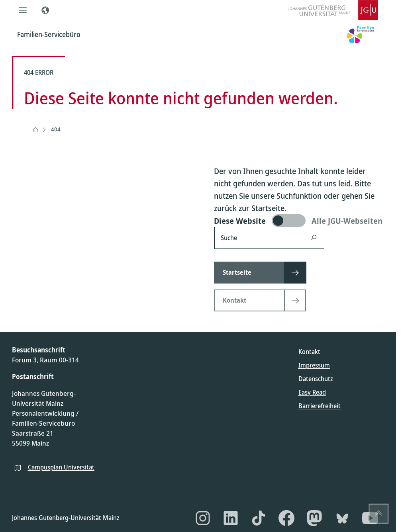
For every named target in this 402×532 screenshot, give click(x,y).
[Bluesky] (342, 518)
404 (56, 129)
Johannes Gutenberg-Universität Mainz (66, 518)
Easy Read (312, 392)
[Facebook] (286, 518)
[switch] (299, 221)
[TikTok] (259, 518)
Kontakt (309, 352)
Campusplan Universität (61, 467)
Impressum (314, 365)
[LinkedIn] (231, 518)
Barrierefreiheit (320, 406)
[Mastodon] (314, 518)
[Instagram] (203, 518)
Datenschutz (316, 379)
